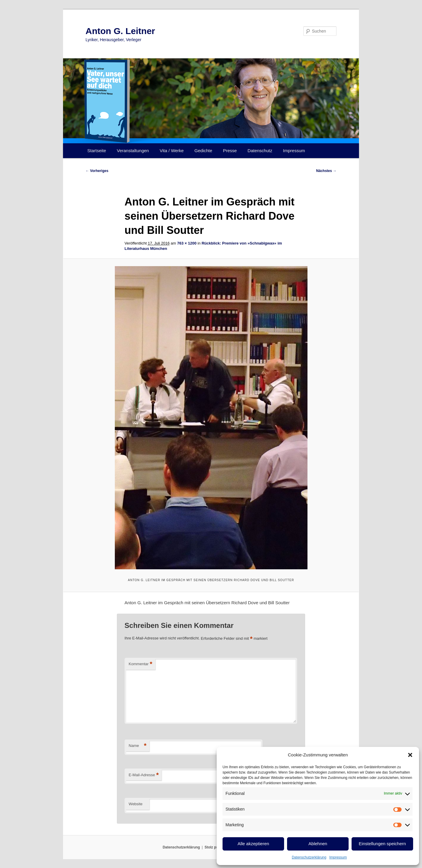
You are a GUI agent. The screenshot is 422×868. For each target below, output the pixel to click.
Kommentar (141, 664)
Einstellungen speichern (382, 844)
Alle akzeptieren (253, 844)
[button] (410, 755)
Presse (230, 151)
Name (138, 746)
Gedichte (203, 151)
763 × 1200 (187, 243)
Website (136, 804)
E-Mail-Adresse (144, 775)
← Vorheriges (97, 171)
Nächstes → (326, 171)
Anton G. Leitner (120, 31)
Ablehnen (318, 844)
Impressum (338, 857)
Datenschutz (260, 151)
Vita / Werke (172, 151)
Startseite (97, 151)
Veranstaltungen (133, 151)
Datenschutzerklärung (309, 857)
